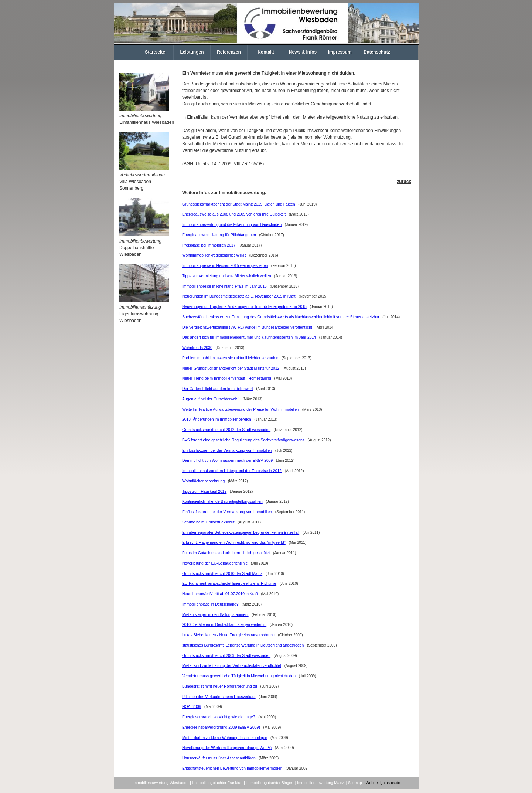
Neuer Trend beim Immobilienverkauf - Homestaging (227, 378)
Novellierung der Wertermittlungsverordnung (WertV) (227, 748)
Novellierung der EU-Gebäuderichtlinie (215, 563)
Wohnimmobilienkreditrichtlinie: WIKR (214, 255)
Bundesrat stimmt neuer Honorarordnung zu (220, 686)
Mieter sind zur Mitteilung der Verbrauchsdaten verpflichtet (232, 666)
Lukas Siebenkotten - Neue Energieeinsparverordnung (229, 635)
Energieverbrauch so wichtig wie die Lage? (219, 717)
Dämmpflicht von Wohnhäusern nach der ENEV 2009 (227, 460)
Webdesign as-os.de (383, 783)
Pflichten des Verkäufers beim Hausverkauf (219, 697)
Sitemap (355, 783)
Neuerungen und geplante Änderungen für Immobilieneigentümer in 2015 (244, 307)
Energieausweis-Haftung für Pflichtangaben (219, 235)
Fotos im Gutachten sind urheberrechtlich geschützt (226, 553)
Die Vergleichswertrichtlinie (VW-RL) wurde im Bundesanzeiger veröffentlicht (247, 327)
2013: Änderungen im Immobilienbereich (217, 419)
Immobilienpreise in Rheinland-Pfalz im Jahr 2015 (224, 286)
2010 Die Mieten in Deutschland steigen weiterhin (224, 625)
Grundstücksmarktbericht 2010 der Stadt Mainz (222, 574)
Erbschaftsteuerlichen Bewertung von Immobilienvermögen (232, 768)
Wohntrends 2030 (197, 348)
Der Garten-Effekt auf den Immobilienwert (218, 389)
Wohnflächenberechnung (203, 481)
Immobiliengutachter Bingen (270, 783)
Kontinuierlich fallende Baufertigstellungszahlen (222, 501)
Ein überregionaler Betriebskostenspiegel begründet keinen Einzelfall (241, 533)
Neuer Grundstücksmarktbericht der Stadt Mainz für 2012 (231, 368)
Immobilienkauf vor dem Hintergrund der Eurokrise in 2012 (232, 471)
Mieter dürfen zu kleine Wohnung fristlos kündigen (225, 738)
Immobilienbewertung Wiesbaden (161, 783)
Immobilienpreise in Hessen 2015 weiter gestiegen (225, 266)
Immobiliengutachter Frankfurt (218, 783)
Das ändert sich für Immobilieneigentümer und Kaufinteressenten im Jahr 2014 (249, 337)
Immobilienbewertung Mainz (320, 783)
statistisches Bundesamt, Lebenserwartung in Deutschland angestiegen (243, 645)
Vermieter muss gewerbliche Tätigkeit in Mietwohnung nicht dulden (239, 676)
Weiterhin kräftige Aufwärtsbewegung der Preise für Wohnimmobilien (241, 409)
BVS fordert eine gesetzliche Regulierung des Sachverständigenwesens (243, 440)
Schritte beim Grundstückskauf (208, 522)
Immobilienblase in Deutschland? (210, 604)
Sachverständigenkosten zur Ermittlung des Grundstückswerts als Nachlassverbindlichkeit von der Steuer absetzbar (281, 317)
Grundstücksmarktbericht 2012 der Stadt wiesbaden (226, 430)
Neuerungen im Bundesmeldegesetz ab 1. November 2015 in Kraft (239, 296)
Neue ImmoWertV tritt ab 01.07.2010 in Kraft (220, 594)
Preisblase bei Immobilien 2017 (209, 245)
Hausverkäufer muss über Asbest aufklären (219, 758)
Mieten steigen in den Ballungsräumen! (215, 615)
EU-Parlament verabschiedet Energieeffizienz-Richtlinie (229, 584)
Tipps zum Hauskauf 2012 (204, 492)
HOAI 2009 (192, 707)
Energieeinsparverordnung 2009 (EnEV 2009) (221, 727)
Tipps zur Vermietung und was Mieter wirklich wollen (226, 276)
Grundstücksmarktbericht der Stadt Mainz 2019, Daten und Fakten (239, 204)
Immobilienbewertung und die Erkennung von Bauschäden (232, 225)
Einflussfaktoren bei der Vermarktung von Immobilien (227, 450)
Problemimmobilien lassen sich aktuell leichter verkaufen (230, 358)
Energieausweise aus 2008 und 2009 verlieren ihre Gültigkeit (234, 214)
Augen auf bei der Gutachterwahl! (211, 399)
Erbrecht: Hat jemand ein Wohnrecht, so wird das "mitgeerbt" (234, 543)
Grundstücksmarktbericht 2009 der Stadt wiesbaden (226, 656)
